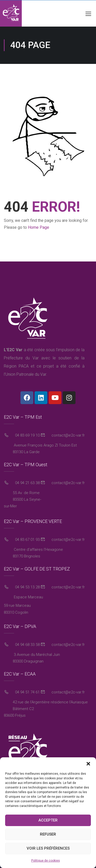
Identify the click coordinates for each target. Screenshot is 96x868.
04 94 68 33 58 (27, 645)
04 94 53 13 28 (27, 587)
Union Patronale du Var (26, 374)
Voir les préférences (48, 848)
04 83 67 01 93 (27, 540)
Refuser (48, 834)
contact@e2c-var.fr (68, 435)
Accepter (48, 820)
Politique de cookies (46, 861)
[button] (88, 764)
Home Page (39, 227)
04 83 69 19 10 (27, 435)
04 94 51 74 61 (27, 692)
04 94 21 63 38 (27, 483)
